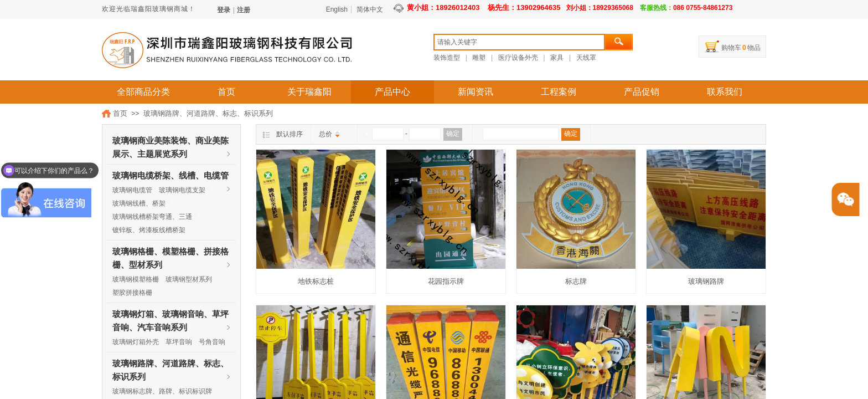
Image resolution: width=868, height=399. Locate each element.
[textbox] (519, 42)
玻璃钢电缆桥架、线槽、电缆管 (170, 176)
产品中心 (392, 92)
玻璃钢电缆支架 (182, 190)
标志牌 (576, 281)
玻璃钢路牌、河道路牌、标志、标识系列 (208, 113)
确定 (453, 134)
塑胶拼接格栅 (132, 293)
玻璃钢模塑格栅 (136, 279)
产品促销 (642, 92)
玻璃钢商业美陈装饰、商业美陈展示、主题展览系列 (170, 142)
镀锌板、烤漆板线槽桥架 (149, 230)
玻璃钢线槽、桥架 (139, 203)
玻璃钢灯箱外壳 (136, 342)
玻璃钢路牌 (706, 281)
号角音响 (212, 342)
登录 (224, 10)
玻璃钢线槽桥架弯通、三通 (152, 217)
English (337, 9)
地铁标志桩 (316, 281)
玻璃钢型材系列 (189, 279)
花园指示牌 (446, 281)
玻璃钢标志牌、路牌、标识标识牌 (162, 391)
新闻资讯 (476, 92)
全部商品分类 (143, 92)
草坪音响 (179, 342)
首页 (226, 92)
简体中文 (370, 9)
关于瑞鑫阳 (309, 92)
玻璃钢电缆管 (132, 190)
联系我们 (725, 92)
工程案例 (559, 92)
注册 (244, 10)
